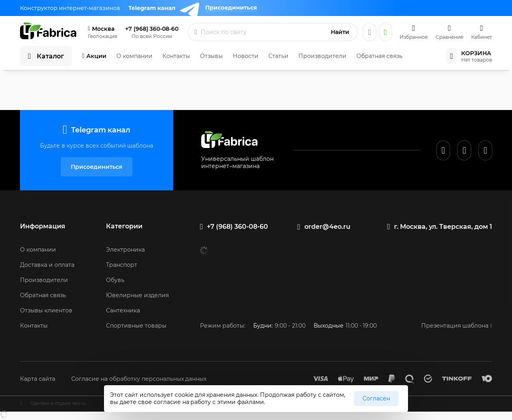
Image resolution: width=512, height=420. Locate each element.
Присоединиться (97, 167)
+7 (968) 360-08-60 (152, 29)
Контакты (176, 56)
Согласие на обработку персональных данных (139, 379)
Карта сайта (38, 379)
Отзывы (211, 56)
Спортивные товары (136, 326)
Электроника (125, 250)
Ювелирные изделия (137, 295)
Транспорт (122, 265)
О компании (134, 56)
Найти (340, 32)
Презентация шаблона (455, 326)
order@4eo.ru (327, 227)
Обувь (115, 280)
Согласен (376, 398)
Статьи (278, 56)
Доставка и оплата (47, 265)
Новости (246, 56)
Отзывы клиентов (46, 310)
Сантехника (123, 310)
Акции (96, 56)
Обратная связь (379, 56)
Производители (322, 56)
